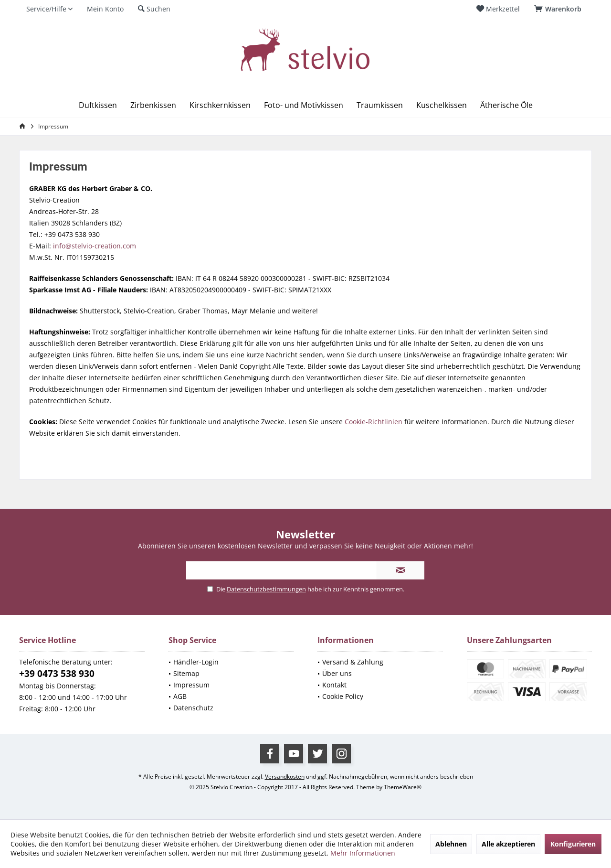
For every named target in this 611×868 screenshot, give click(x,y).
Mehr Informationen (363, 853)
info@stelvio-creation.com (95, 246)
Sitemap (186, 673)
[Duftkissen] (98, 105)
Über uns (337, 673)
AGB (180, 696)
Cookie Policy (343, 696)
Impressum (191, 685)
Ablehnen (451, 844)
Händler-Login (196, 662)
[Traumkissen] (380, 105)
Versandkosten (285, 777)
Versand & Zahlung (353, 662)
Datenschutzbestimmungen (266, 589)
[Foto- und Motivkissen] (304, 105)
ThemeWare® (403, 787)
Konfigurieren (573, 844)
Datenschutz (193, 708)
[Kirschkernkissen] (220, 105)
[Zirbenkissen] (153, 105)
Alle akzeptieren (508, 844)
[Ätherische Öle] (506, 105)
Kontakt (334, 685)
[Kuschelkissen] (442, 105)
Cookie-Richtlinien (374, 422)
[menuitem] (559, 9)
